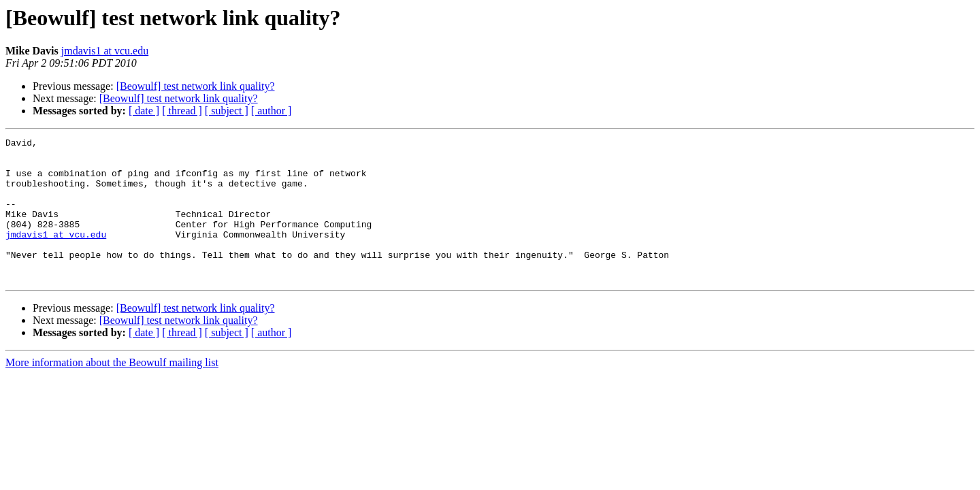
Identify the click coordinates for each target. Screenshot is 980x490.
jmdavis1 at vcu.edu (105, 51)
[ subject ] (227, 111)
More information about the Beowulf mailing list (112, 391)
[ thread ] (182, 111)
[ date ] (144, 111)
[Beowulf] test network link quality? (196, 86)
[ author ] (272, 111)
